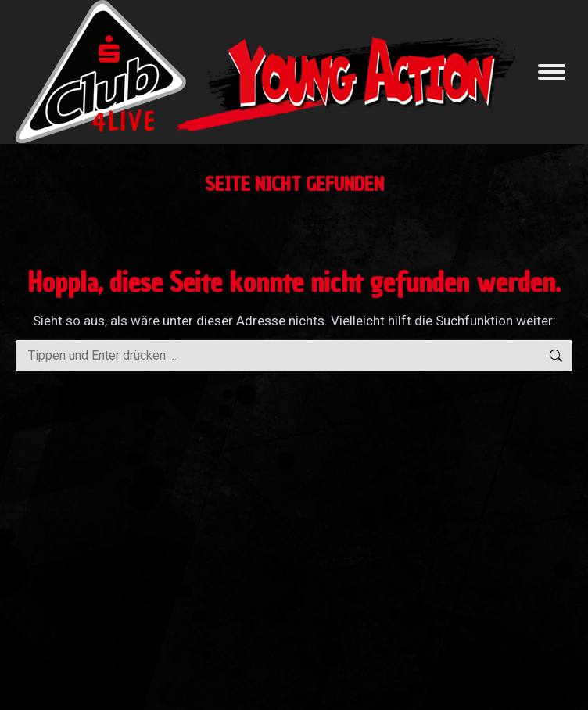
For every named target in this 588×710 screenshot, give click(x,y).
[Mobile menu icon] (552, 72)
